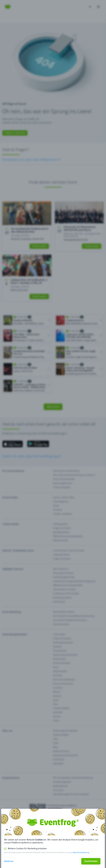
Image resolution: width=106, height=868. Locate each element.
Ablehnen (9, 861)
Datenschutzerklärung (81, 853)
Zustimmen (91, 861)
